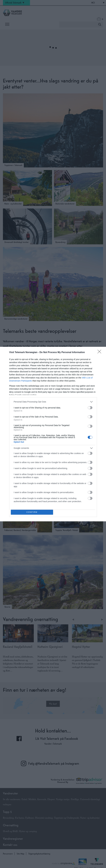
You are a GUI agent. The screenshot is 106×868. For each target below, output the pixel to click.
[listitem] (53, 402)
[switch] (90, 408)
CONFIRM (32, 512)
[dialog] (53, 434)
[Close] (100, 352)
